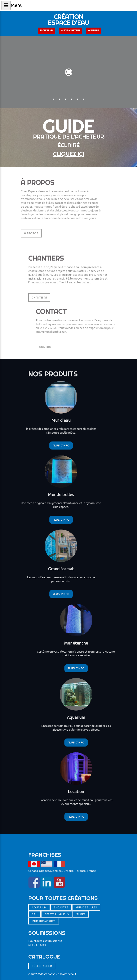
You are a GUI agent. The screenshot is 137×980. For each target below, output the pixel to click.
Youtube (93, 31)
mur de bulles (86, 956)
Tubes (81, 963)
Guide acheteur (71, 31)
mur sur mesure (44, 970)
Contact (75, 347)
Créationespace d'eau (68, 20)
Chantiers (39, 319)
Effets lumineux (57, 963)
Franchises (47, 31)
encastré (61, 956)
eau (35, 963)
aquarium (39, 956)
